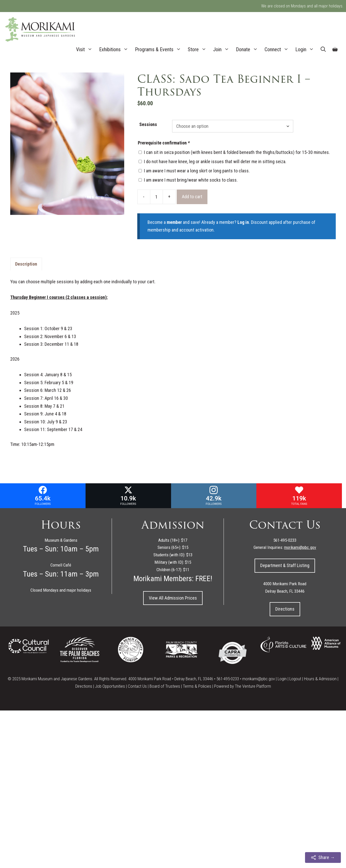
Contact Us (137, 686)
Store (199, 49)
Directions (285, 609)
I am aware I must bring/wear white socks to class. (191, 180)
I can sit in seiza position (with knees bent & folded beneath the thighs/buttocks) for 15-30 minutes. (237, 152)
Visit (86, 49)
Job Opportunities (110, 686)
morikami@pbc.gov (259, 679)
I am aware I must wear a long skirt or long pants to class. (197, 171)
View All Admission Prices (173, 598)
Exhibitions (115, 49)
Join (223, 49)
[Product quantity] (156, 197)
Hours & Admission (320, 679)
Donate (249, 49)
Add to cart (192, 197)
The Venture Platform (253, 686)
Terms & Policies (197, 686)
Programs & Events (160, 49)
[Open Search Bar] (323, 49)
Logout (295, 679)
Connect (278, 49)
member (174, 222)
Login (306, 49)
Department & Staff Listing (285, 565)
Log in (243, 222)
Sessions (148, 124)
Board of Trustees (165, 686)
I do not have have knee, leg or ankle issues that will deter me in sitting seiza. (215, 161)
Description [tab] (26, 264)
